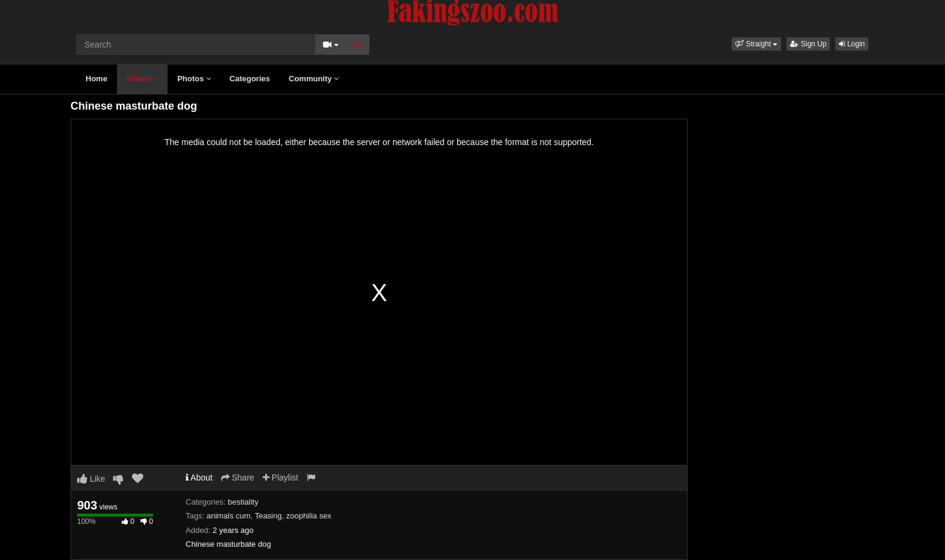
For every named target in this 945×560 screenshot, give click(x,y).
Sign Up (808, 44)
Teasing (268, 516)
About (199, 478)
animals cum (229, 516)
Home (96, 79)
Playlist (281, 478)
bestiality (243, 502)
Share (238, 478)
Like (91, 479)
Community (314, 79)
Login (852, 44)
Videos (142, 79)
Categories (250, 79)
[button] (756, 44)
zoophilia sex (309, 516)
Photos (194, 79)
